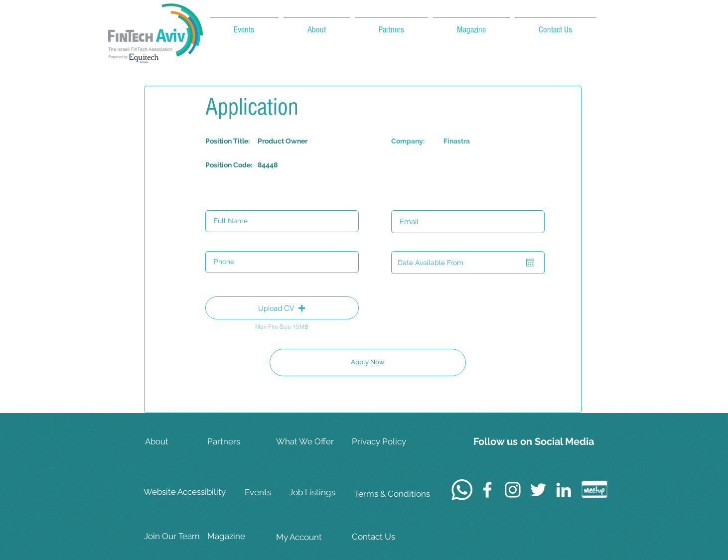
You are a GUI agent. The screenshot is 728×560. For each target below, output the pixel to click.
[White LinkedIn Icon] (564, 490)
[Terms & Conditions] (392, 494)
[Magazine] (239, 536)
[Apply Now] (368, 362)
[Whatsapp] (462, 490)
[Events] (276, 492)
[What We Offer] (307, 442)
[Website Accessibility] (186, 492)
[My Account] (307, 537)
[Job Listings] (320, 492)
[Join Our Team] (175, 536)
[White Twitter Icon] (538, 490)
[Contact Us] (384, 537)
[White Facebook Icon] (487, 490)
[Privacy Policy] (384, 442)
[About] (176, 442)
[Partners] (239, 442)
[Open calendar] (530, 263)
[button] (282, 308)
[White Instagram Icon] (513, 490)
